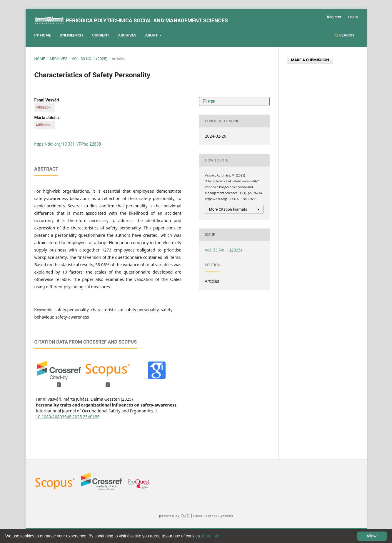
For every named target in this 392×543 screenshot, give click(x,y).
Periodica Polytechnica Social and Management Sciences (147, 20)
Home (40, 59)
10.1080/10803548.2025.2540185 (68, 417)
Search (344, 35)
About (152, 35)
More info (211, 536)
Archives (127, 35)
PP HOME (43, 35)
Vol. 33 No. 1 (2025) (90, 59)
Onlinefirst (72, 35)
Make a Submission (310, 60)
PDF (211, 101)
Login (353, 17)
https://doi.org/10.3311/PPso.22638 (68, 144)
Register (334, 17)
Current (101, 35)
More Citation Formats (228, 209)
